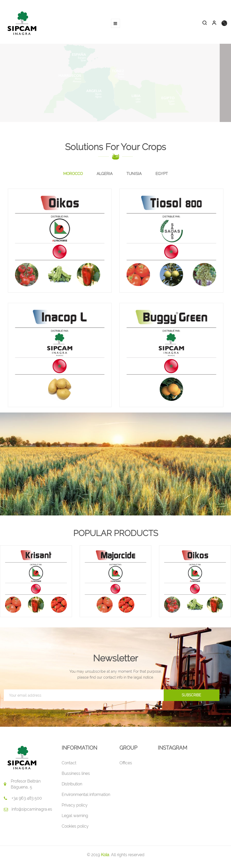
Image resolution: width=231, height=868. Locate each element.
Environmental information (86, 795)
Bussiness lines (76, 773)
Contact (69, 763)
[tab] (73, 174)
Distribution (72, 784)
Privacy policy (75, 805)
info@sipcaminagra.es (32, 809)
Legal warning (75, 816)
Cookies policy (75, 826)
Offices (126, 763)
